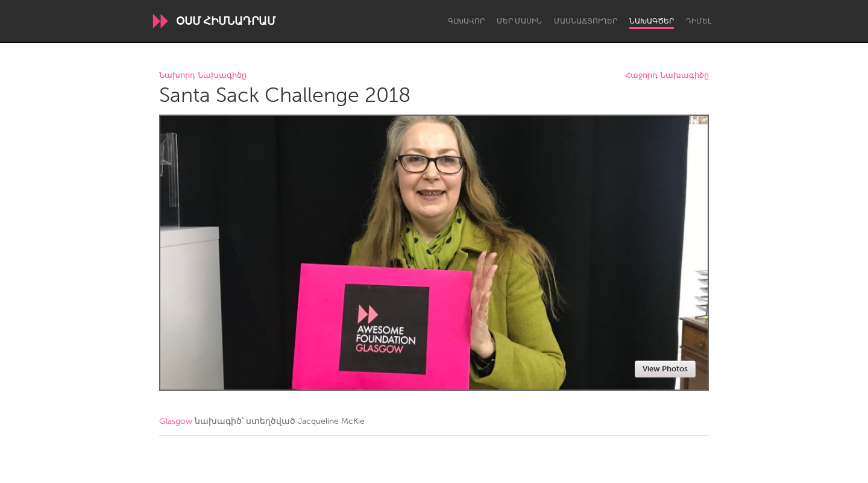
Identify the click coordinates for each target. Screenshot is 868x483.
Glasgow (176, 421)
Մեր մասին (519, 21)
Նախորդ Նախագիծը (203, 76)
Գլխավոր (466, 21)
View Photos (665, 369)
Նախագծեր (652, 21)
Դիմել (699, 21)
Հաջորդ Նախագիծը (667, 76)
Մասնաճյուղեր (586, 21)
